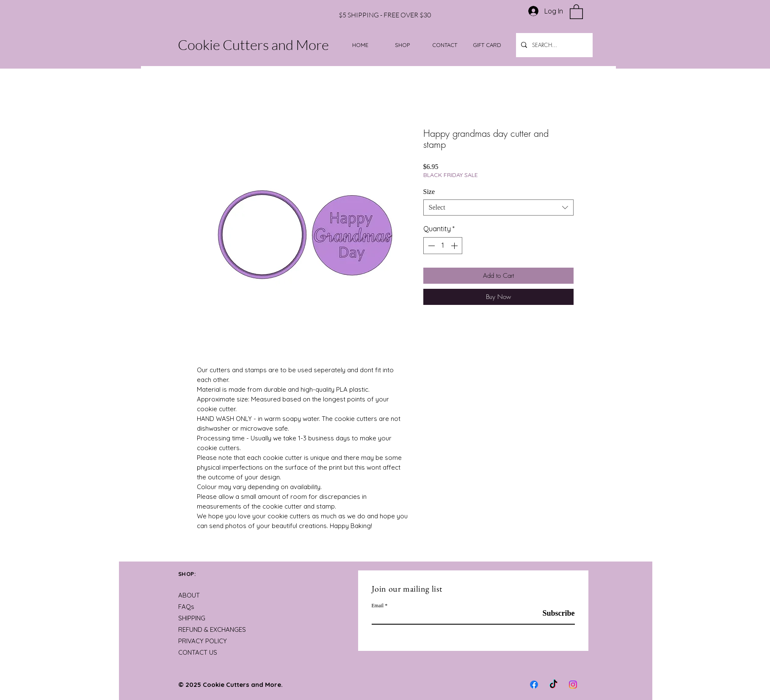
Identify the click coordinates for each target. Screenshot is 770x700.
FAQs (186, 607)
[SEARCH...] (553, 45)
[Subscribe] (553, 613)
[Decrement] (431, 246)
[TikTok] (553, 685)
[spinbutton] (443, 246)
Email (378, 606)
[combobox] (498, 208)
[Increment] (455, 246)
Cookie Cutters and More (253, 45)
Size (429, 192)
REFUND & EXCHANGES (212, 629)
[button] (576, 11)
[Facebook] (534, 685)
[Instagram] (573, 685)
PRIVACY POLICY (203, 641)
